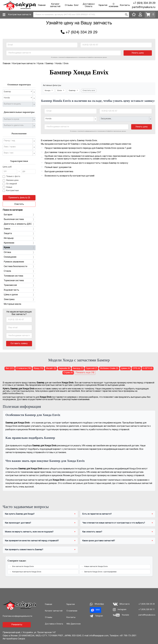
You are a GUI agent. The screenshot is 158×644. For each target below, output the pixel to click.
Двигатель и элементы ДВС (19, 224)
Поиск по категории (13, 210)
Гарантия (103, 5)
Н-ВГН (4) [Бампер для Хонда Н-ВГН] (148, 368)
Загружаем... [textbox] (106, 119)
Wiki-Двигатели (74, 624)
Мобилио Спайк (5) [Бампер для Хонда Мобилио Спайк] (109, 368)
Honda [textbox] (18, 98)
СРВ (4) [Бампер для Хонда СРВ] (136, 368)
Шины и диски (19, 295)
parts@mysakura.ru (144, 7)
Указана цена (11, 181)
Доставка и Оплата (54, 624)
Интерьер (19, 238)
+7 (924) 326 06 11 (147, 610)
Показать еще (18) (85, 373)
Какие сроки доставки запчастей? (99, 541)
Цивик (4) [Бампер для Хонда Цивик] (125, 368)
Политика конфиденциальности (17, 616)
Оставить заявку (19, 344)
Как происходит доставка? (18, 523)
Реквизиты (17, 625)
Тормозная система (19, 281)
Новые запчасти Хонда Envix (96, 567)
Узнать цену (138, 53)
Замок (19, 229)
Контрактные (11, 191)
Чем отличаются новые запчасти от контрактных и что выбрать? (114, 523)
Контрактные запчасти (20, 15)
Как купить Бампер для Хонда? (20, 514)
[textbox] (18, 104)
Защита (19, 234)
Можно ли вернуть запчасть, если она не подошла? (29, 532)
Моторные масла (12, 304)
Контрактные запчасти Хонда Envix (27, 572)
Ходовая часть (19, 290)
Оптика (19, 252)
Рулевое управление (19, 262)
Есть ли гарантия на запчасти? (97, 514)
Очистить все (89, 91)
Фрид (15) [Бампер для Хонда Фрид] (38, 368)
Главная (42, 5)
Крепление (19, 243)
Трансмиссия (19, 285)
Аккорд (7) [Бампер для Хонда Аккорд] (78, 368)
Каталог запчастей (54, 611)
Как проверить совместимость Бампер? (24, 550)
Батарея (19, 215)
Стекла (19, 271)
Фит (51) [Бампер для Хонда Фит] (10, 368)
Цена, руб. (7, 167)
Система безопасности (19, 267)
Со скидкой (10, 184)
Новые (7, 187)
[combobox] (81, 15)
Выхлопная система (19, 219)
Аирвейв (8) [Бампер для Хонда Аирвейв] (64, 368)
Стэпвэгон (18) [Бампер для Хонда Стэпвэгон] (24, 368)
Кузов (19, 248)
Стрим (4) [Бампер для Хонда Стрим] (68, 373)
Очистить (19, 204)
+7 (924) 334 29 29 (144, 3)
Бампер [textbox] (18, 92)
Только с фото (11, 177)
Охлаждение (19, 257)
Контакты (125, 5)
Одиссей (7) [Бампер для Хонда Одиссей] (91, 368)
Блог (76, 5)
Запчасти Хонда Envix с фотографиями (100, 572)
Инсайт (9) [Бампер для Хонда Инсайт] (51, 368)
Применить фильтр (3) (19, 198)
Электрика (19, 300)
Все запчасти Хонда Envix (23, 567)
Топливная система (19, 276)
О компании (72, 611)
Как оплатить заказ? (92, 532)
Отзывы (69, 5)
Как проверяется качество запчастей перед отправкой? (32, 541)
